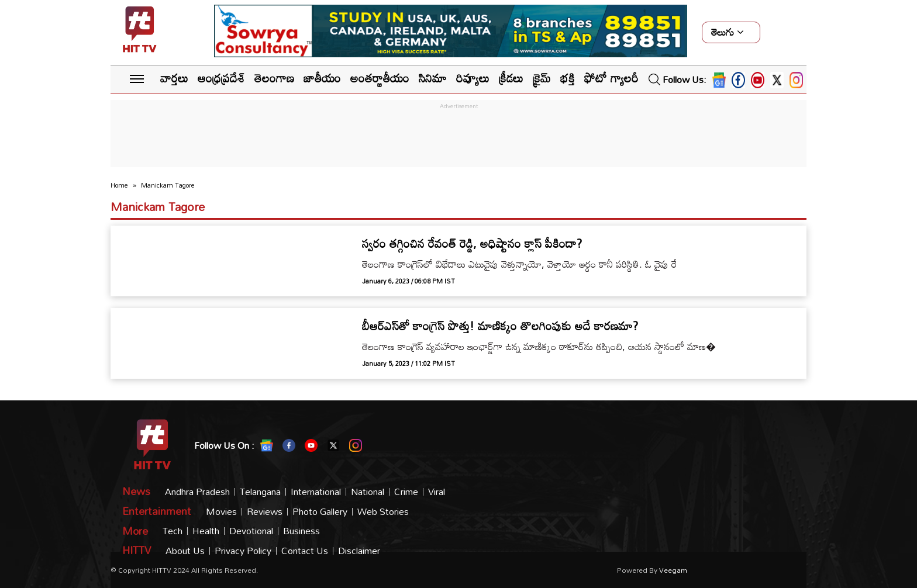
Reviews (265, 512)
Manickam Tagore (158, 206)
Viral (437, 492)
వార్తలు (174, 78)
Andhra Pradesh (197, 492)
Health (206, 531)
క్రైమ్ (542, 78)
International (316, 492)
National (368, 492)
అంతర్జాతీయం (380, 78)
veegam (673, 570)
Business (301, 531)
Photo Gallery (320, 512)
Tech (173, 531)
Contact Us (305, 551)
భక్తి (568, 78)
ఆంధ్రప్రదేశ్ (221, 78)
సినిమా (433, 78)
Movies (221, 512)
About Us (185, 551)
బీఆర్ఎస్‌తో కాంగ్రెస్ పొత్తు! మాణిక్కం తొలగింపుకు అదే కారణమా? (500, 326)
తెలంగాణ (274, 78)
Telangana (260, 492)
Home (119, 185)
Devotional (251, 531)
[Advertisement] (458, 139)
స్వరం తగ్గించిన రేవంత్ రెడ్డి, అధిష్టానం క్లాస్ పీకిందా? (472, 243)
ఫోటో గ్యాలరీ (611, 78)
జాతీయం (322, 78)
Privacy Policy (243, 551)
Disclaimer (359, 551)
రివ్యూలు (473, 78)
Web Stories (383, 512)
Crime (406, 492)
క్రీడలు (511, 78)
